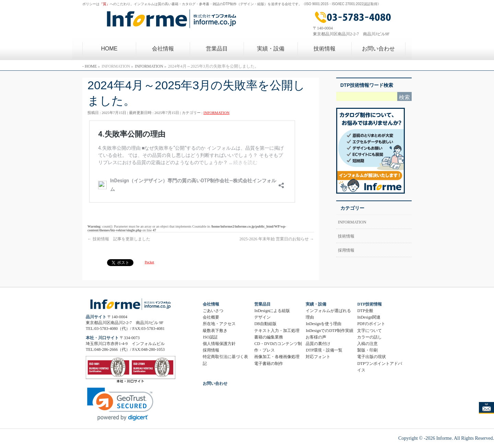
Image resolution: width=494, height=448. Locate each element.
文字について (369, 331)
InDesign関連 (369, 317)
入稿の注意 (367, 344)
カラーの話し (369, 337)
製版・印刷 (367, 350)
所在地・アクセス (219, 324)
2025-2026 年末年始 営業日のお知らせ (277, 239)
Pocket (149, 262)
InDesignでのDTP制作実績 (330, 331)
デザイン (262, 317)
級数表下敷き (215, 331)
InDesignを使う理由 (324, 324)
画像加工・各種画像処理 (277, 357)
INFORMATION (216, 113)
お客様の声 (316, 337)
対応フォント (318, 357)
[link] (120, 404)
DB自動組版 (265, 324)
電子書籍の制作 (269, 364)
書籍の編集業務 (269, 337)
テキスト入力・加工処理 (277, 331)
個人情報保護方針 (219, 344)
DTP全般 (365, 311)
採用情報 (346, 250)
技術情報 (346, 236)
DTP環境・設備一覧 (324, 350)
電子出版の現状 (372, 357)
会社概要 (211, 317)
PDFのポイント (371, 324)
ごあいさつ (213, 311)
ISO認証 (210, 337)
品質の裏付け (318, 344)
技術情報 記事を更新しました (119, 239)
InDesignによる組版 (272, 311)
